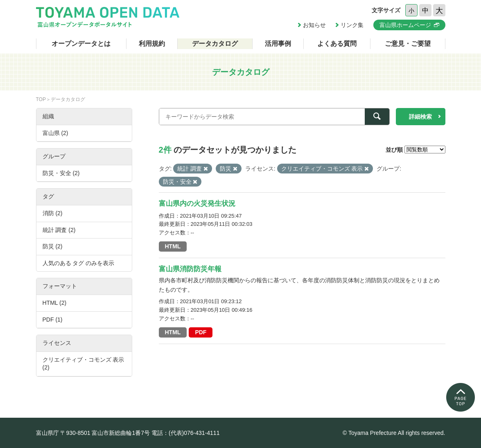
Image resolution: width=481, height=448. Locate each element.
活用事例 (278, 44)
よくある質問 (337, 44)
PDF (201, 332)
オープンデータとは (81, 44)
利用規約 (152, 44)
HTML (173, 246)
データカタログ (215, 44)
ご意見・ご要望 (408, 44)
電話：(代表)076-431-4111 (186, 433)
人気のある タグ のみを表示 (79, 263)
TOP (41, 99)
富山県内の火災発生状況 (197, 204)
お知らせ (314, 25)
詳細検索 (420, 117)
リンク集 (352, 25)
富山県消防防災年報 (190, 269)
